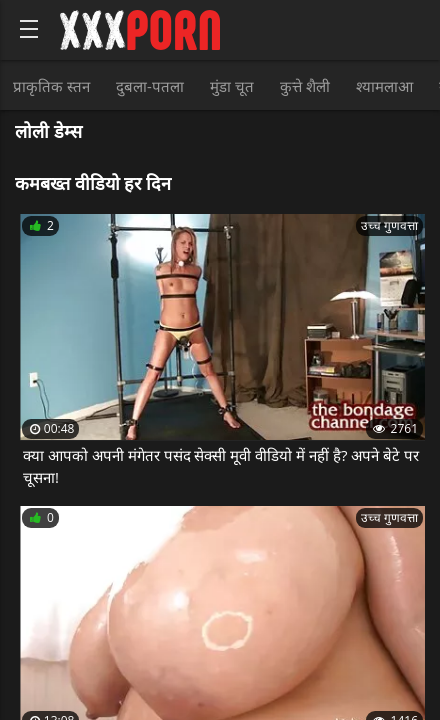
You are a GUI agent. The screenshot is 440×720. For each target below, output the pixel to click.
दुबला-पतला (150, 86)
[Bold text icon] (29, 29)
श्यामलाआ (384, 86)
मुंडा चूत (232, 86)
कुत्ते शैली (305, 86)
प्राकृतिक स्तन (51, 86)
